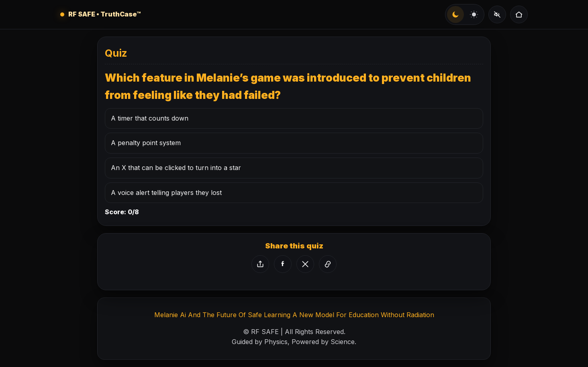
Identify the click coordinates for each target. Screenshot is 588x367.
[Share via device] (260, 264)
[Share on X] (305, 264)
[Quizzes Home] (519, 14)
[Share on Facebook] (283, 264)
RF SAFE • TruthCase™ (105, 14)
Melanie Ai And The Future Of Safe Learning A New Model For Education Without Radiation (294, 315)
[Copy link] (328, 264)
